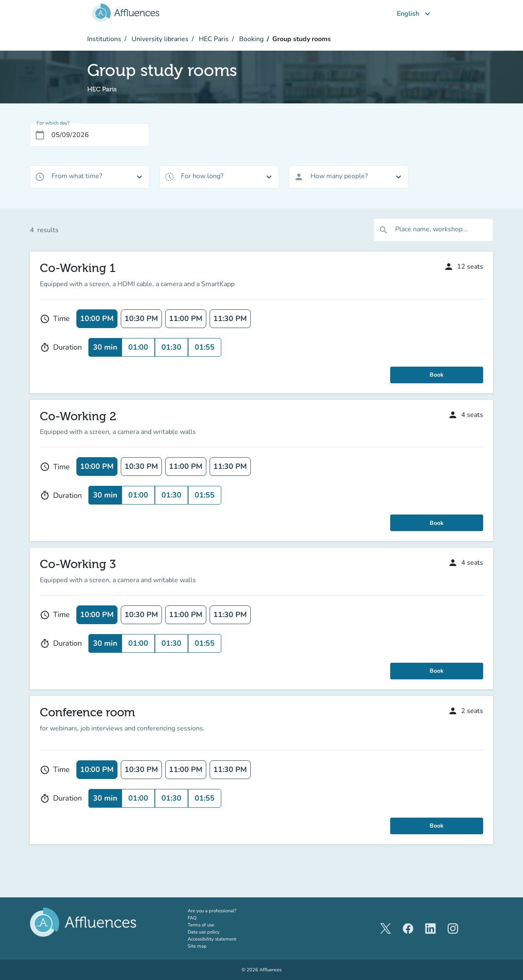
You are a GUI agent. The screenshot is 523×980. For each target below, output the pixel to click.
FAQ (192, 918)
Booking (251, 39)
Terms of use (201, 925)
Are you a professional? (222, 911)
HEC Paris (213, 39)
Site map (197, 946)
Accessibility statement (212, 939)
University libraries (159, 39)
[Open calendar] (40, 135)
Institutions (104, 39)
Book (437, 375)
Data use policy (204, 932)
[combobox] (90, 177)
